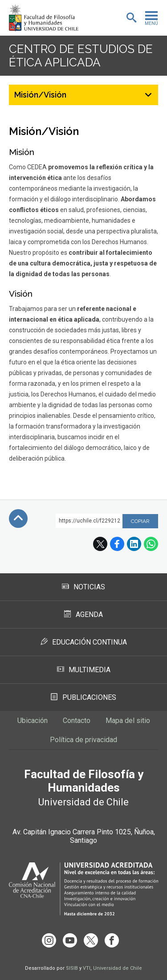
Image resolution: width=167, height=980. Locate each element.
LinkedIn (134, 544)
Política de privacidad (83, 740)
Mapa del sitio (128, 721)
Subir (18, 519)
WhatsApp (151, 544)
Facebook (117, 544)
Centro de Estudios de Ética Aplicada (81, 56)
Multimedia (84, 670)
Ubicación (33, 721)
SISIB (72, 968)
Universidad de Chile (118, 968)
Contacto (77, 721)
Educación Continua (84, 642)
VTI (87, 968)
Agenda (83, 615)
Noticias (83, 587)
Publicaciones (83, 697)
